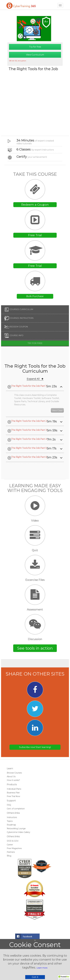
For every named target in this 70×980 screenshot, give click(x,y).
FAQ (9, 805)
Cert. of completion (16, 809)
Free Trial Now (13, 796)
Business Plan (13, 793)
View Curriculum (35, 55)
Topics (10, 821)
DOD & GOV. (13, 841)
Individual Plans (14, 789)
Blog (9, 856)
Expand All (35, 379)
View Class (57, 411)
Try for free (35, 47)
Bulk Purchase (35, 296)
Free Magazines (14, 848)
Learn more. (42, 968)
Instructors (12, 817)
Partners (11, 852)
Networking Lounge (16, 828)
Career (10, 845)
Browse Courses (14, 773)
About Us (11, 776)
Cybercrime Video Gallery (18, 832)
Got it (35, 977)
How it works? (13, 780)
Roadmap (11, 825)
